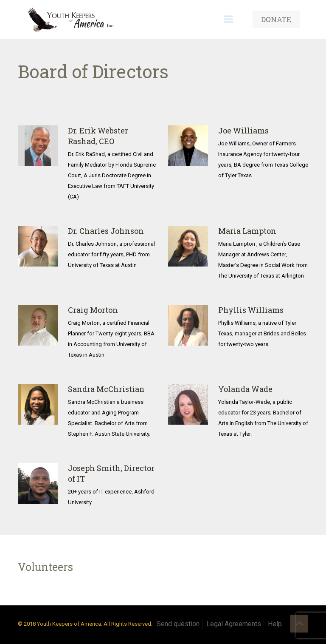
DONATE (276, 19)
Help (275, 624)
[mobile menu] (228, 19)
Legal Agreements (234, 624)
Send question (178, 624)
